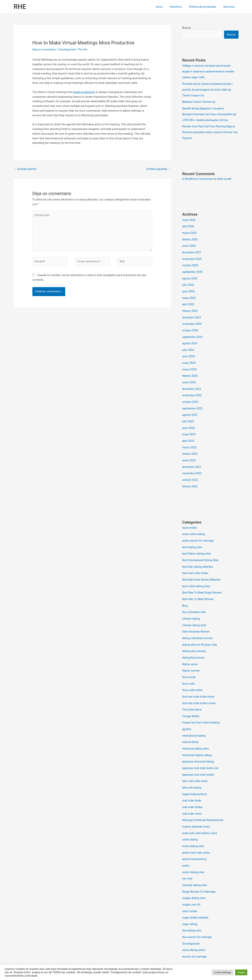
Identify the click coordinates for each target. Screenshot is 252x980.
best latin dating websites (198, 556)
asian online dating (194, 525)
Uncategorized (68, 50)
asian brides (190, 519)
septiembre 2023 (193, 401)
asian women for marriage (199, 531)
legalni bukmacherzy (195, 778)
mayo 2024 (189, 357)
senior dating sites (194, 854)
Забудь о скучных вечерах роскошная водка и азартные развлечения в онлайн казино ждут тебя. (209, 71)
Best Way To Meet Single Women (203, 582)
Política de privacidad (205, 7)
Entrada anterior (26, 169)
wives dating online (194, 930)
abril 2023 (188, 433)
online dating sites (194, 829)
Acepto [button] (241, 972)
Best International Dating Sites (201, 550)
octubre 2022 (191, 471)
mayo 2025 (189, 294)
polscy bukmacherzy (195, 841)
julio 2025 (188, 281)
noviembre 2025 (192, 256)
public (186, 848)
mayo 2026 (189, 218)
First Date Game (192, 696)
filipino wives (190, 651)
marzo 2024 (190, 363)
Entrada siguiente (158, 169)
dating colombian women (198, 626)
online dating (190, 822)
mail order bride (192, 784)
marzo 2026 (190, 230)
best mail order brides (196, 563)
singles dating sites (194, 879)
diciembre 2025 (192, 250)
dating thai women (194, 645)
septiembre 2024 (193, 332)
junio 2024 (189, 351)
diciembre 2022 (192, 458)
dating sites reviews (195, 639)
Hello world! (226, 177)
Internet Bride (191, 727)
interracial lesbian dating (198, 740)
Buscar (187, 28)
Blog (185, 594)
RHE (20, 7)
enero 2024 (189, 376)
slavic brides (190, 892)
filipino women (191, 658)
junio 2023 (189, 420)
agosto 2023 (190, 408)
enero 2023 (189, 452)
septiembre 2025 (193, 269)
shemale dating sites (195, 867)
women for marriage (195, 936)
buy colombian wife (194, 601)
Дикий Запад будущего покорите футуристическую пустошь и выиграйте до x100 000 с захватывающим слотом (210, 113)
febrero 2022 (190, 477)
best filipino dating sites (197, 544)
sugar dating (190, 905)
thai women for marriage (198, 917)
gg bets (187, 715)
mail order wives (193, 797)
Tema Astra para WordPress (159, 963)
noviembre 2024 (192, 319)
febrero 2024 (190, 370)
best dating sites (193, 537)
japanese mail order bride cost (201, 753)
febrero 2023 (190, 446)
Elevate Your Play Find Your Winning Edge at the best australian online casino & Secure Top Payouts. (210, 131)
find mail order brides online (200, 689)
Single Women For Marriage (200, 873)
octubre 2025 (191, 262)
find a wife (189, 670)
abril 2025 (188, 300)
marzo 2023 (190, 439)
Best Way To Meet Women (199, 588)
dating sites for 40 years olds (200, 632)
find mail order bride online (199, 683)
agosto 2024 (190, 338)
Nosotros (180, 7)
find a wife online (193, 677)
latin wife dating (192, 772)
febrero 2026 (190, 237)
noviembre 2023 (192, 389)
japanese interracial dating (199, 746)
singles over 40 (192, 885)
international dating (194, 721)
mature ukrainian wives (197, 810)
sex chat (188, 860)
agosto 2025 (190, 275)
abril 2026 (188, 224)
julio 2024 (188, 344)
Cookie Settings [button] (222, 972)
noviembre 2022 (192, 465)
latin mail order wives (196, 765)
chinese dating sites (195, 613)
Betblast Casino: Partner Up (199, 101)
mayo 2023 (189, 427)
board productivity (84, 92)
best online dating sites (197, 576)
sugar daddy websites (196, 898)
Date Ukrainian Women (197, 620)
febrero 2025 (190, 306)
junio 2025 (189, 287)
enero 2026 (189, 243)
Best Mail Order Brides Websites (202, 569)
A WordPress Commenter (198, 177)
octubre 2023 (191, 395)
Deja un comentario (45, 50)
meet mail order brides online (200, 816)
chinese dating (191, 607)
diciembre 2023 (192, 382)
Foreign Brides (191, 702)
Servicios (230, 7)
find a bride (189, 664)
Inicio (166, 7)
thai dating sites (192, 911)
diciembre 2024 (192, 313)
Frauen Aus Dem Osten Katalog (202, 708)
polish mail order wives (197, 835)
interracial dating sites (196, 734)
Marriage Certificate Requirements (204, 803)
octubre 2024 (191, 326)
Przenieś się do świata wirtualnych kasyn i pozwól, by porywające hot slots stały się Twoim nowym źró (208, 89)
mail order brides (193, 791)
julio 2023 (188, 414)
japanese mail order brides (199, 759)
